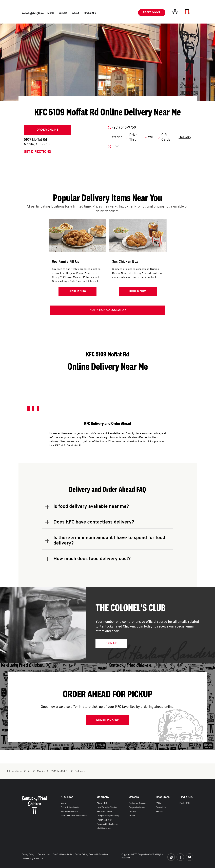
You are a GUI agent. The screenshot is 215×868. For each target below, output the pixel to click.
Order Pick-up (107, 720)
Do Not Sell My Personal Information (91, 855)
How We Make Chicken (107, 808)
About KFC (102, 803)
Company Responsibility (108, 816)
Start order (152, 13)
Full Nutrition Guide (70, 808)
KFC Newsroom (104, 829)
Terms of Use (44, 855)
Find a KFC (185, 803)
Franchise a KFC (104, 820)
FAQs (158, 803)
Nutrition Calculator (108, 310)
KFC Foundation (104, 812)
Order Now (77, 291)
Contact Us (161, 808)
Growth (132, 816)
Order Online (47, 130)
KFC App (160, 812)
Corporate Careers (137, 808)
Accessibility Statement (32, 859)
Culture (132, 812)
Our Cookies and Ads (62, 855)
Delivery (185, 137)
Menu (63, 803)
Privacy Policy (28, 855)
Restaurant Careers (137, 803)
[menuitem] (51, 13)
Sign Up (111, 643)
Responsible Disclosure (107, 824)
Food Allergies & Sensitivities (74, 816)
